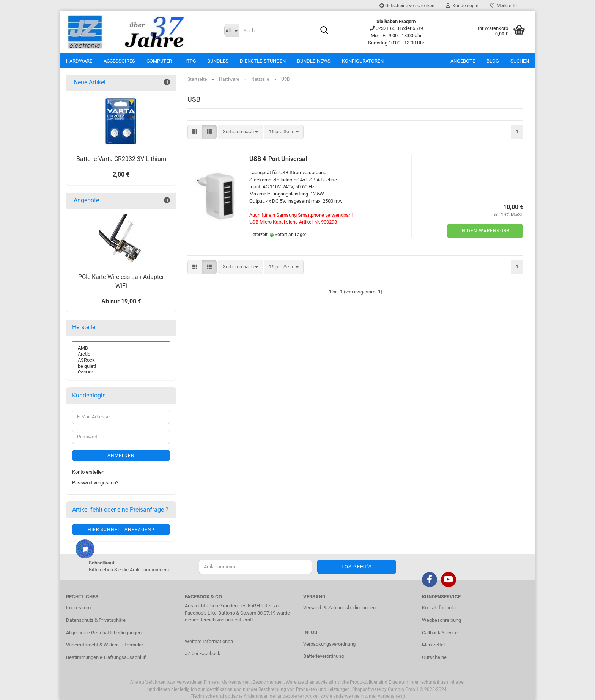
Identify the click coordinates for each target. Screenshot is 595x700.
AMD (121, 348)
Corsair (121, 372)
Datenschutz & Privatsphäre (96, 620)
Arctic (121, 354)
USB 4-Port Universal (278, 159)
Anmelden (121, 456)
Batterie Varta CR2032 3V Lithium (121, 159)
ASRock (121, 360)
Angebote (463, 61)
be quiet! (121, 366)
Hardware (79, 61)
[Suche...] (231, 30)
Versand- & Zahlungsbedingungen (339, 608)
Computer (159, 61)
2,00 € (121, 174)
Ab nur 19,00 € (121, 301)
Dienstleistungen (263, 61)
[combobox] (240, 132)
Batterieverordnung (323, 656)
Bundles (218, 61)
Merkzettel (504, 6)
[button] (195, 132)
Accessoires (119, 61)
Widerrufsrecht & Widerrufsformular (105, 645)
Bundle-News (314, 61)
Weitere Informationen (209, 641)
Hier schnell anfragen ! (121, 530)
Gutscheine (434, 657)
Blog (493, 61)
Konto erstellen (88, 472)
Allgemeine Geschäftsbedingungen (104, 633)
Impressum (78, 608)
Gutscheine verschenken (407, 6)
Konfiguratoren (363, 61)
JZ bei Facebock (203, 653)
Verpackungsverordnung (329, 644)
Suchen (520, 61)
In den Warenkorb (485, 231)
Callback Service (440, 633)
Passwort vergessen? (95, 483)
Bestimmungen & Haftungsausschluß (106, 657)
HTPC (190, 61)
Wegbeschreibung (442, 620)
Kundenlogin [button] (462, 6)
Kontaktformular (439, 608)
